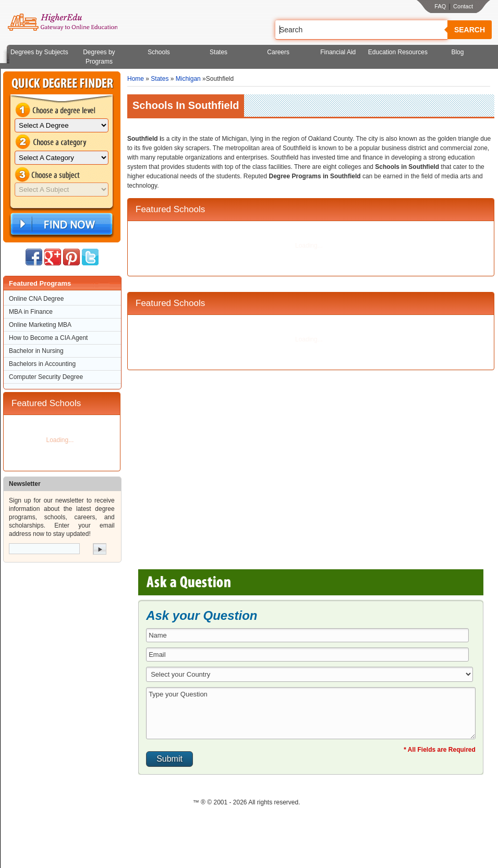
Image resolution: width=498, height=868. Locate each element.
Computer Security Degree (46, 377)
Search (470, 30)
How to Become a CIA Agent (48, 338)
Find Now (60, 224)
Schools (159, 52)
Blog (457, 52)
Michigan (188, 79)
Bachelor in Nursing (36, 351)
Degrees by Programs (99, 57)
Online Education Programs (62, 22)
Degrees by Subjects (39, 52)
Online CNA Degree (36, 299)
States (218, 52)
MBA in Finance (31, 312)
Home (136, 79)
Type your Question (311, 713)
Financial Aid (338, 52)
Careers (278, 52)
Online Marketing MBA (40, 325)
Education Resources (398, 52)
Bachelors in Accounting (42, 364)
